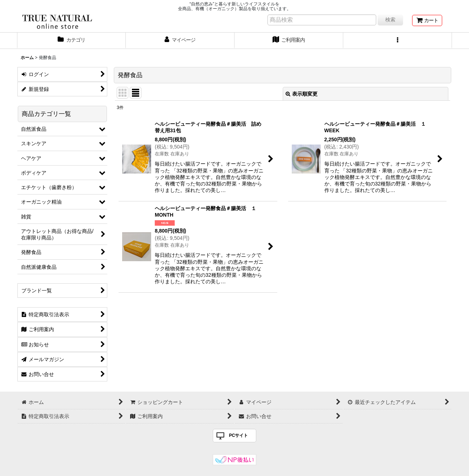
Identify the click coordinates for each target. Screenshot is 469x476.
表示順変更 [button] (302, 94)
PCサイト (239, 435)
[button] (398, 41)
